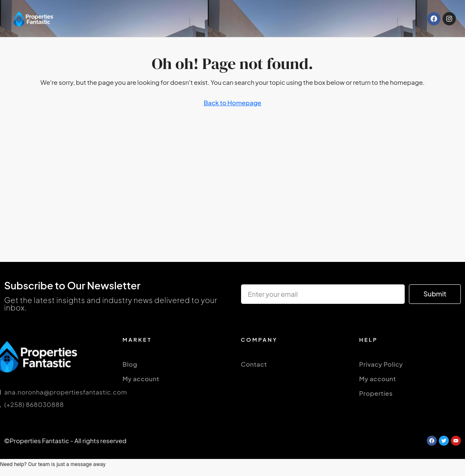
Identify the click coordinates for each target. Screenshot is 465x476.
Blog (130, 364)
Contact (254, 364)
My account (141, 379)
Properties (376, 393)
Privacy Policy (381, 364)
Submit (435, 294)
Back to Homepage (232, 102)
